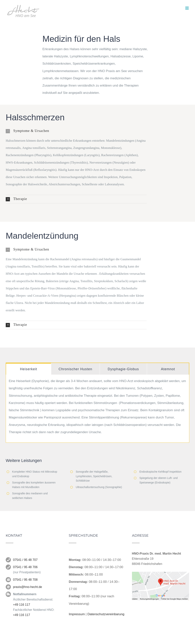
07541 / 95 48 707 (25, 560)
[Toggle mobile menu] (187, 8)
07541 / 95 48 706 (25, 567)
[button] (76, 131)
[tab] (29, 369)
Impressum (77, 614)
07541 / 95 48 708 (25, 580)
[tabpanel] (97, 409)
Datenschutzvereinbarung (106, 614)
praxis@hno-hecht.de (27, 587)
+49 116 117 (21, 605)
